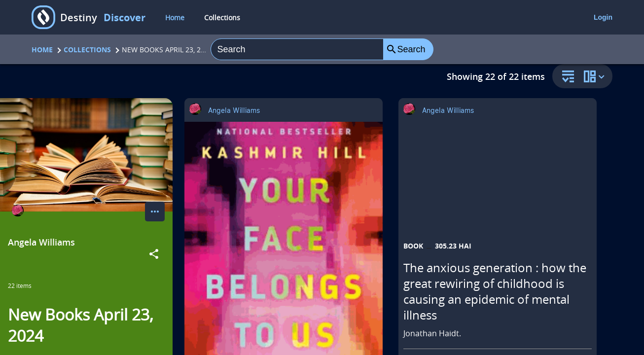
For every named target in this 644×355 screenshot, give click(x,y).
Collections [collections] (222, 18)
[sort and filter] (566, 77)
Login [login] (603, 17)
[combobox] (297, 49)
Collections (87, 50)
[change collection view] (596, 76)
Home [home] (175, 18)
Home (42, 50)
